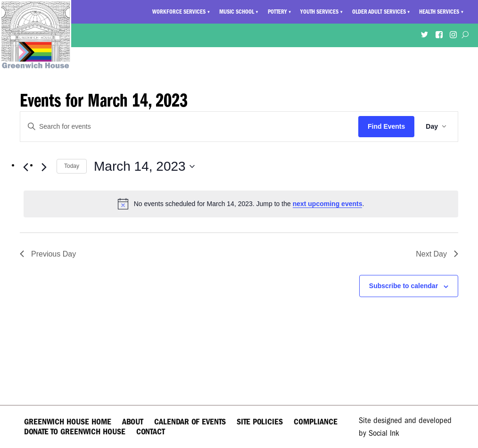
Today (72, 166)
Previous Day (48, 254)
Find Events (386, 126)
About (133, 422)
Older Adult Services (379, 12)
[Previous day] (25, 167)
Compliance (316, 422)
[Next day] (44, 167)
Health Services (439, 12)
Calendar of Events (190, 422)
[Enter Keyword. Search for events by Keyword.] (189, 127)
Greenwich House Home (68, 422)
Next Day (437, 254)
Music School (237, 12)
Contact (151, 432)
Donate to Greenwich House (75, 432)
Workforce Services (179, 12)
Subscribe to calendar (404, 286)
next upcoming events (328, 204)
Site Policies (260, 422)
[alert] (241, 204)
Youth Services (319, 12)
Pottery (277, 12)
